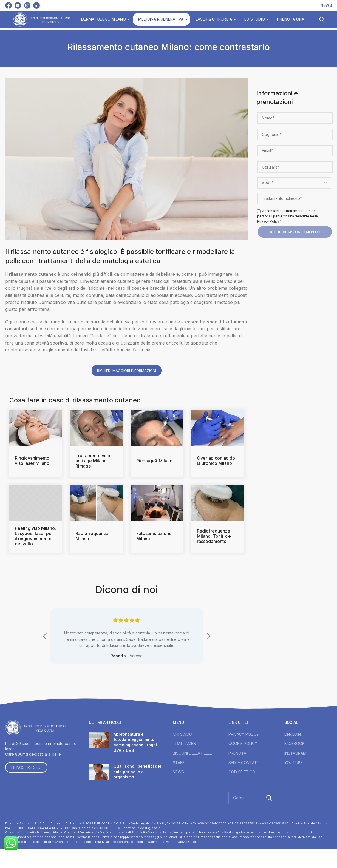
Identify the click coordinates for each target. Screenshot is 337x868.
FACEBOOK (294, 743)
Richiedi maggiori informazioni (127, 371)
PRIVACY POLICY (244, 734)
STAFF (179, 763)
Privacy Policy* (269, 221)
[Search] (252, 798)
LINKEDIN (293, 734)
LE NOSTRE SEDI (26, 767)
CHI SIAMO (182, 734)
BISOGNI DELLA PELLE (192, 753)
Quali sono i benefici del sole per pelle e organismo (137, 772)
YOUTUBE (294, 763)
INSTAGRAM (295, 753)
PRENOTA (237, 753)
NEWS (178, 772)
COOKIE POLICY (243, 743)
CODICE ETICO (242, 772)
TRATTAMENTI (186, 743)
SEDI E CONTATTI (244, 763)
